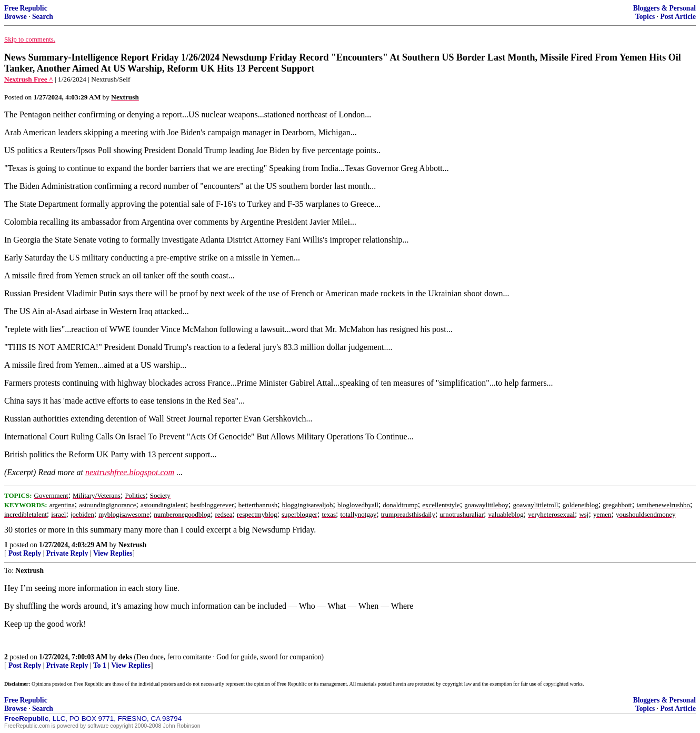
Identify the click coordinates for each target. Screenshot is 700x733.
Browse (16, 17)
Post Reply (25, 553)
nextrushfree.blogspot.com (130, 472)
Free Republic (26, 8)
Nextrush (133, 545)
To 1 (100, 665)
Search (43, 17)
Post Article (678, 17)
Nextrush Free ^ (29, 79)
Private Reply (67, 553)
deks (125, 657)
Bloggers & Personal (664, 8)
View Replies (113, 553)
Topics (645, 17)
